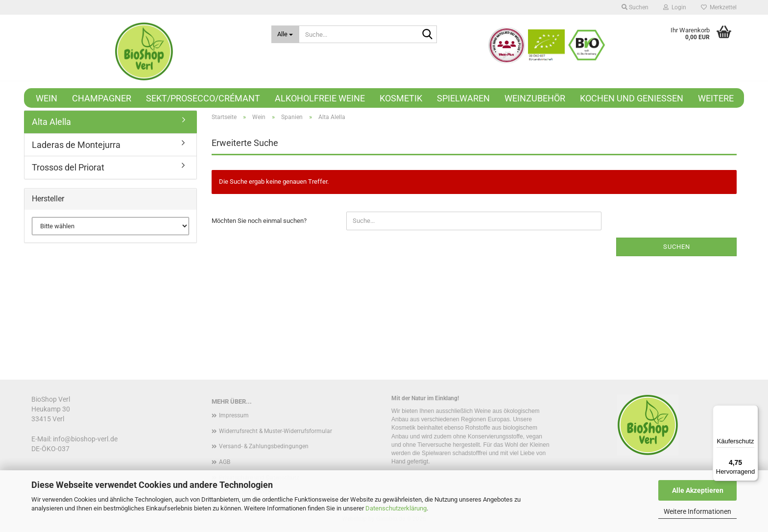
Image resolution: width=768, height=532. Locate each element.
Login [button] (675, 7)
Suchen (677, 247)
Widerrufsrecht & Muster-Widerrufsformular (276, 431)
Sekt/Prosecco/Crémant (203, 98)
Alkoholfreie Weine (320, 98)
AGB (225, 462)
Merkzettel (719, 7)
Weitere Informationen (697, 511)
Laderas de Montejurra (76, 145)
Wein (47, 98)
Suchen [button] (635, 7)
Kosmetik (401, 98)
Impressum (234, 415)
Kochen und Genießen (632, 98)
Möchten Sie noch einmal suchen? (259, 221)
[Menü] (752, 411)
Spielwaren (463, 98)
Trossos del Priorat (68, 167)
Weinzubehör (535, 98)
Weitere (716, 98)
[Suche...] (285, 34)
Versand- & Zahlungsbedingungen (264, 446)
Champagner (102, 98)
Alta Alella (51, 122)
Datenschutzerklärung (396, 508)
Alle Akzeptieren (698, 490)
